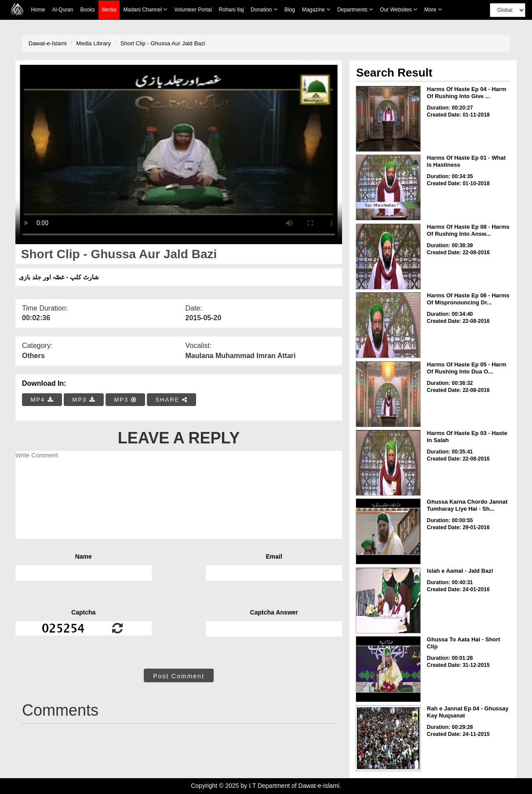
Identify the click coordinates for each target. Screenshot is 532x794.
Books (87, 10)
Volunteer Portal (193, 10)
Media (109, 10)
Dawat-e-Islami (48, 43)
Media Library (93, 43)
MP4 (42, 400)
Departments (355, 9)
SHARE (171, 400)
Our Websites (399, 9)
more (433, 9)
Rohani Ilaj (231, 10)
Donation (264, 9)
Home (38, 10)
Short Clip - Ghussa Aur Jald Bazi (163, 43)
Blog (290, 10)
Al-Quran (62, 10)
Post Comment (179, 676)
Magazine (316, 9)
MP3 (84, 400)
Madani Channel (145, 9)
